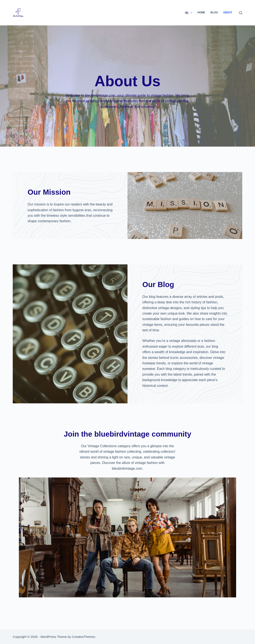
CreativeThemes (84, 637)
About (228, 12)
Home (201, 12)
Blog (214, 12)
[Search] (241, 13)
